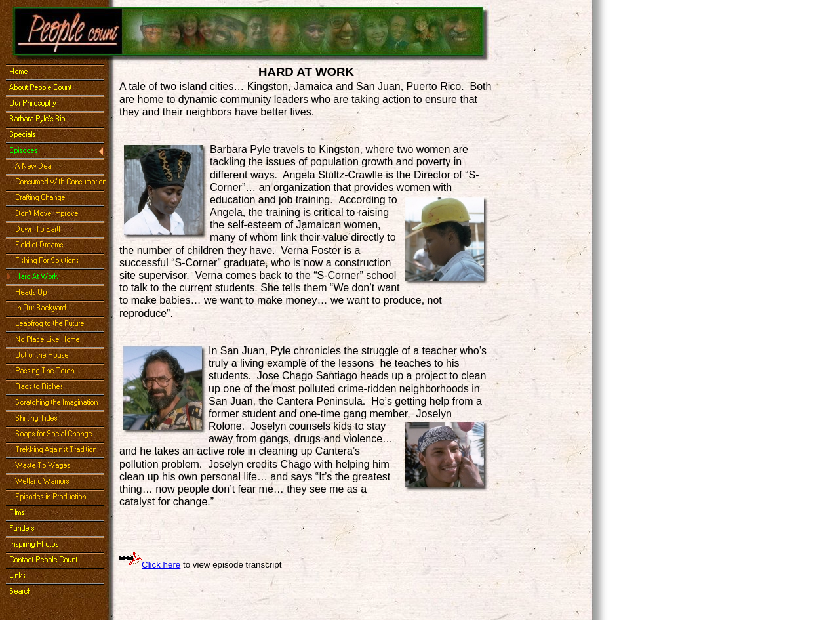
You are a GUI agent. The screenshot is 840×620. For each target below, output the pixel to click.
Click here (161, 565)
